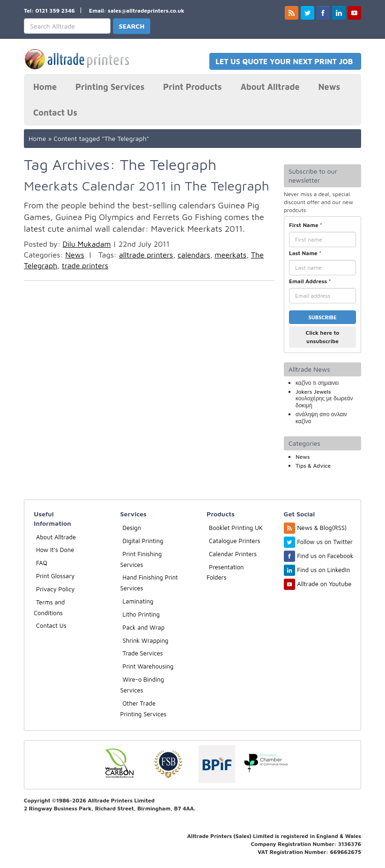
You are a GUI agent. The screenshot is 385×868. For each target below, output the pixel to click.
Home (45, 87)
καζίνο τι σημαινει (317, 383)
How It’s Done (55, 550)
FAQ (42, 563)
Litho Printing (141, 614)
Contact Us (55, 113)
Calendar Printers (233, 554)
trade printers (85, 265)
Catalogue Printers (234, 541)
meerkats (230, 255)
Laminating (138, 601)
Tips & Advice (313, 466)
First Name (306, 225)
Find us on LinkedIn (323, 570)
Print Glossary (55, 576)
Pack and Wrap (144, 627)
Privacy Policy (55, 589)
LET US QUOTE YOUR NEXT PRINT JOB (285, 61)
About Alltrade (270, 87)
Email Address (310, 281)
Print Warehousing (148, 666)
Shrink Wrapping (146, 640)
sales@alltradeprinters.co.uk (146, 11)
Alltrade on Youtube (324, 584)
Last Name (305, 253)
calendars (194, 255)
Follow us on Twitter (325, 542)
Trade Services (143, 653)
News (329, 87)
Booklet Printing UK (236, 528)
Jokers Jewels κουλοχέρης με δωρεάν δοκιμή (324, 398)
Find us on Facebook (325, 556)
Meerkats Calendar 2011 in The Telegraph (147, 186)
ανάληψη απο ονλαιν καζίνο (321, 417)
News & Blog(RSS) (322, 528)
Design (132, 528)
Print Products (192, 87)
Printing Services (110, 87)
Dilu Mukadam (87, 244)
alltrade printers (146, 255)
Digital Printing (143, 541)
